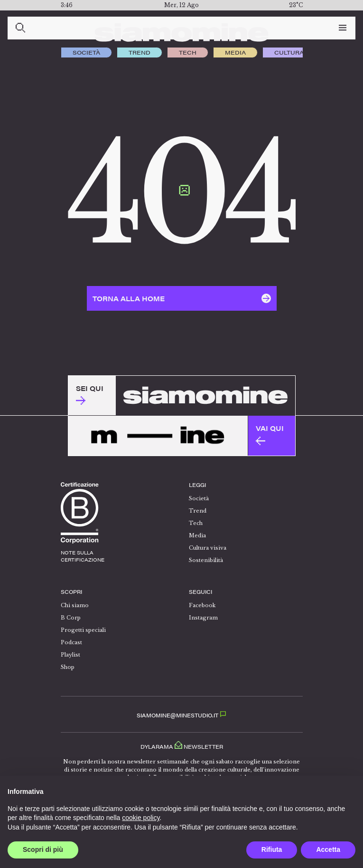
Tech (188, 52)
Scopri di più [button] (43, 849)
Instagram (203, 618)
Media (235, 52)
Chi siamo (75, 605)
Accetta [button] (328, 849)
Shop (68, 667)
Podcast (71, 642)
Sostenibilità (206, 560)
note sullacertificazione (83, 556)
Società (86, 52)
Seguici (200, 592)
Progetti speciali (83, 630)
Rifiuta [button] (272, 849)
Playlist (70, 655)
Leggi (197, 485)
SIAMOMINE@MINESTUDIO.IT (181, 715)
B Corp (71, 618)
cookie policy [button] (141, 818)
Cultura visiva (300, 52)
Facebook (202, 605)
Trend (140, 52)
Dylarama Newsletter (182, 745)
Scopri (71, 592)
